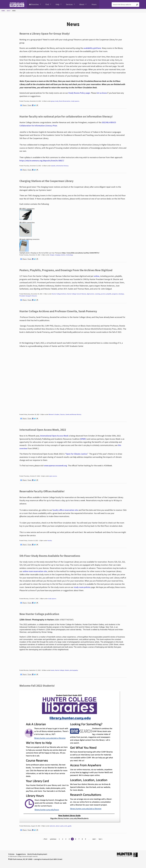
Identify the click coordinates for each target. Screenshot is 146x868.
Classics (63, 414)
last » (101, 839)
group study (55, 101)
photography (74, 670)
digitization (90, 294)
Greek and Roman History (73, 414)
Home (3, 11)
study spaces (75, 101)
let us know (102, 93)
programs (115, 294)
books (53, 670)
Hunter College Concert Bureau (77, 294)
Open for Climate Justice (77, 454)
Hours (94, 4)
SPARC (83, 439)
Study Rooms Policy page (79, 93)
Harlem (67, 670)
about (58, 826)
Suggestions (21, 854)
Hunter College (60, 670)
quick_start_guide (66, 826)
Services (69, 4)
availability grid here (92, 48)
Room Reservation (65, 101)
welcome (52, 826)
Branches (35, 4)
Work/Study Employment (37, 854)
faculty (50, 540)
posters (103, 294)
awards (53, 166)
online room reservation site (35, 571)
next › (94, 839)
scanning (98, 294)
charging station (60, 255)
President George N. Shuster (28, 296)
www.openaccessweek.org (55, 466)
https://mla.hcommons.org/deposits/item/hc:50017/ (42, 161)
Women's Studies (54, 414)
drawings (121, 294)
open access (53, 476)
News (14, 11)
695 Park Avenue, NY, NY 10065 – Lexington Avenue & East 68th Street (35, 859)
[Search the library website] (125, 5)
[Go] (137, 5)
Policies (11, 854)
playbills (109, 294)
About (82, 4)
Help (57, 4)
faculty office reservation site (65, 510)
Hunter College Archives (59, 294)
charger (52, 255)
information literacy (62, 166)
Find (47, 4)
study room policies (82, 587)
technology (69, 255)
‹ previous (53, 839)
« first (45, 839)
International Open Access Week (54, 436)
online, (97, 276)
